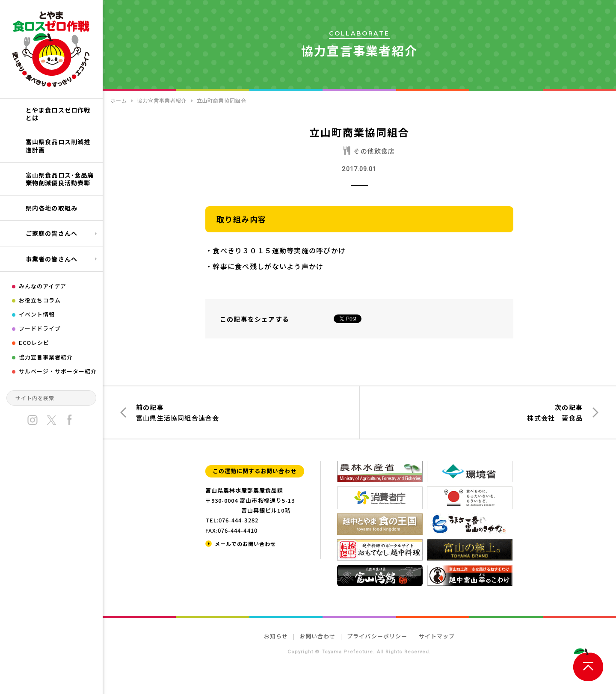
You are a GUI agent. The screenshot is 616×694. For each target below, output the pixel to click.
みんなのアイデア (43, 286)
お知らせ (276, 636)
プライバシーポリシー (377, 636)
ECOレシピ (34, 343)
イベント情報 (37, 314)
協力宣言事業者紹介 (46, 357)
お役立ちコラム (40, 300)
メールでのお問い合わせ (245, 544)
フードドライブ (40, 328)
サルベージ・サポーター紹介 (58, 371)
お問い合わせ (317, 636)
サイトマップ (437, 636)
